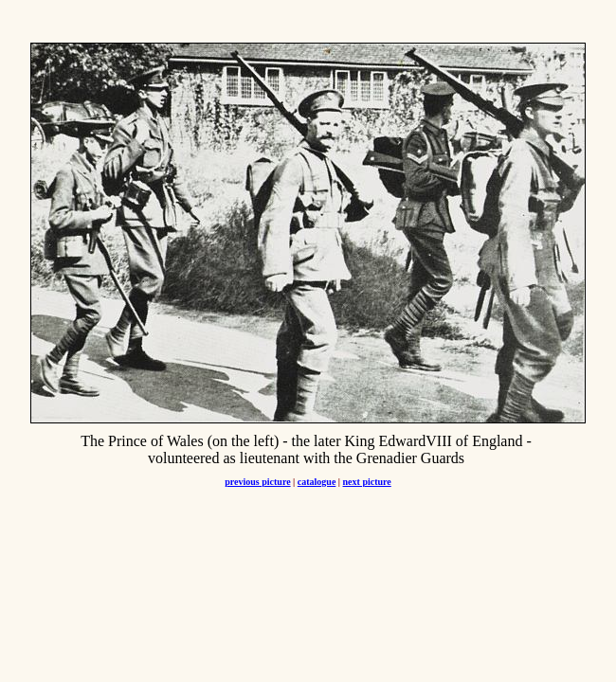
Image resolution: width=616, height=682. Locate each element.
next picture (367, 482)
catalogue (317, 482)
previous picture (257, 482)
